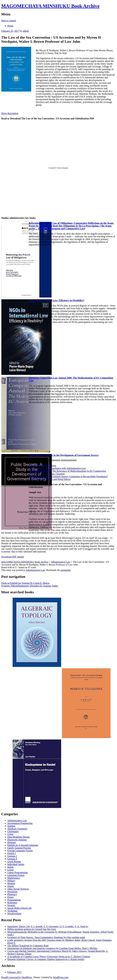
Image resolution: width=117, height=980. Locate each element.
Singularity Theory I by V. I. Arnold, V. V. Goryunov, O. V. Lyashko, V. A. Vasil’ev (48, 926)
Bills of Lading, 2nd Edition (42, 466)
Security (11, 905)
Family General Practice (19, 848)
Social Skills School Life (19, 908)
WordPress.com (60, 977)
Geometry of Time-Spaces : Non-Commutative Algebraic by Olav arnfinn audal (46, 937)
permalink (66, 570)
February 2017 (14, 972)
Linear (11, 870)
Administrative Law (35, 570)
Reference (12, 903)
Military (11, 881)
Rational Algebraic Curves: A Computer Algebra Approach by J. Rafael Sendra (46, 959)
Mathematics (14, 878)
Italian (10, 867)
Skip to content (9, 21)
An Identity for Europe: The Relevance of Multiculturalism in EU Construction (67, 471)
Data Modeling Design (18, 837)
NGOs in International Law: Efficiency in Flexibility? (56, 300)
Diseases (12, 842)
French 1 (12, 853)
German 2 (12, 856)
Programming (14, 900)
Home (10, 26)
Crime (10, 834)
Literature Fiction (16, 875)
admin (26, 31)
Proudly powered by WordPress (17, 977)
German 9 (12, 859)
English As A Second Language (23, 845)
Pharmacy (12, 894)
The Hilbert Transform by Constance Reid (28, 946)
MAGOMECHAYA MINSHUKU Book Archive (50, 6)
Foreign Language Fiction (20, 851)
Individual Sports (16, 864)
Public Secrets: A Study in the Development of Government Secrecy (64, 455)
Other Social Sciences (18, 889)
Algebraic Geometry (17, 829)
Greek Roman (14, 862)
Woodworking (14, 913)
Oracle (11, 886)
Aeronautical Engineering (20, 823)
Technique (12, 911)
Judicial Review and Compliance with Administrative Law (57, 468)
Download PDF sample (13, 557)
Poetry (11, 897)
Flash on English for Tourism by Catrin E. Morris (25, 583)
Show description (10, 113)
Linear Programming (18, 872)
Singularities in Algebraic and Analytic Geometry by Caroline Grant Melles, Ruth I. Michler (52, 948)
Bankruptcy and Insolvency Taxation (47, 474)
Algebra (11, 826)
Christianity (13, 831)
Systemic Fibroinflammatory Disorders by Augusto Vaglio (30, 586)
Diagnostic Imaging (17, 840)
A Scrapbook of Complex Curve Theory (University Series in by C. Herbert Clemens (49, 957)
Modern (11, 883)
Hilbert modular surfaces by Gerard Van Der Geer (32, 929)
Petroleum (12, 892)
